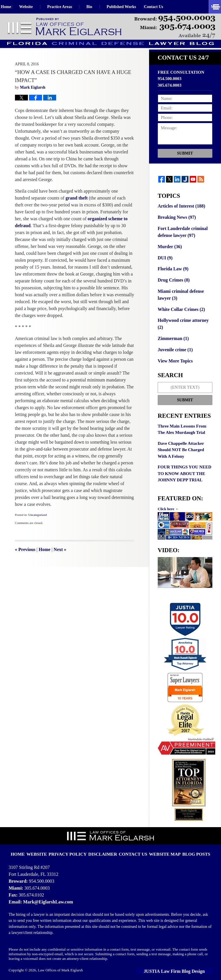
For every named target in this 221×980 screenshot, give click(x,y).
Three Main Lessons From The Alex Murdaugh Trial (182, 425)
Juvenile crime (174, 346)
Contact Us (173, 7)
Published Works (134, 7)
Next (60, 558)
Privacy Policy (74, 844)
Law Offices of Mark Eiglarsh (60, 965)
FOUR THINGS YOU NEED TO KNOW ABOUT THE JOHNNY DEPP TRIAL (184, 469)
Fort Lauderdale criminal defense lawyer (181, 239)
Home (12, 7)
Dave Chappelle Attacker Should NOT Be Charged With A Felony (181, 445)
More (210, 7)
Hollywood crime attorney (185, 324)
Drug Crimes (173, 285)
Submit (185, 161)
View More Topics (174, 356)
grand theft (77, 206)
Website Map (160, 844)
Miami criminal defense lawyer (180, 299)
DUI (165, 264)
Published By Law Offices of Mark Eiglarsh (175, 27)
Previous (25, 558)
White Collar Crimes (180, 313)
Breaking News (176, 225)
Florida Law (172, 274)
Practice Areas (72, 7)
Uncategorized (37, 523)
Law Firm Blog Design (186, 965)
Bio (102, 7)
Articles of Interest (180, 214)
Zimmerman (172, 335)
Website (39, 7)
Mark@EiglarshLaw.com (46, 896)
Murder (169, 253)
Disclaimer (105, 844)
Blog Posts (188, 844)
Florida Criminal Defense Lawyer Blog (65, 27)
